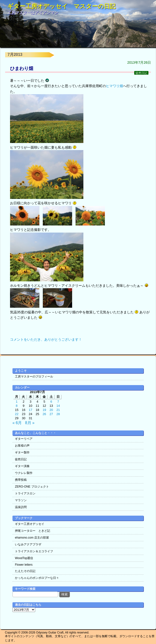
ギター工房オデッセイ (30, 524)
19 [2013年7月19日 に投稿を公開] (44, 410)
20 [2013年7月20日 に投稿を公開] (51, 410)
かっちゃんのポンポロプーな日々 (37, 578)
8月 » (30, 423)
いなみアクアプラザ (28, 544)
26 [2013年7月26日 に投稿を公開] (44, 414)
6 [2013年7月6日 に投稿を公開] (51, 402)
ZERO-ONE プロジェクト (32, 487)
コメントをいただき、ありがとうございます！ (46, 339)
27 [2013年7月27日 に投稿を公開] (51, 414)
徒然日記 (141, 73)
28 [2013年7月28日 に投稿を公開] (58, 414)
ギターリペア (24, 439)
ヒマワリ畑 (114, 86)
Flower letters (24, 565)
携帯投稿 (21, 480)
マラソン (21, 500)
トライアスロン (25, 493)
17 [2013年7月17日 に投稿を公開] (31, 410)
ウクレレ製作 (24, 473)
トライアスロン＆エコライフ (34, 551)
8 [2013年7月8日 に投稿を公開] (17, 406)
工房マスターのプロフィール (34, 377)
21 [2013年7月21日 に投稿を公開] (58, 410)
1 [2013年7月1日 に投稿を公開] (17, 402)
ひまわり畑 (22, 68)
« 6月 (17, 423)
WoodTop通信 (24, 558)
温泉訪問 (21, 507)
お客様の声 (22, 446)
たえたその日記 (25, 571)
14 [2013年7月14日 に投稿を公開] (58, 406)
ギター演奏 (22, 466)
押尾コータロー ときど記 (33, 531)
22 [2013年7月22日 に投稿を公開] (17, 414)
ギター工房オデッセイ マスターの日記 (61, 6)
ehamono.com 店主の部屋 (32, 538)
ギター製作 (22, 452)
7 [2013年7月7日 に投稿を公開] (58, 402)
